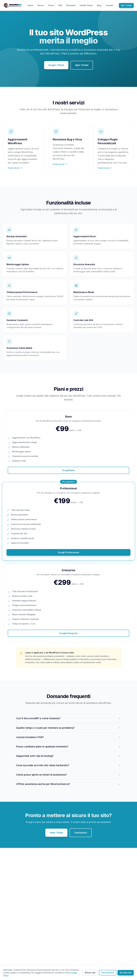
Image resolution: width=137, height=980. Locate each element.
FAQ (60, 5)
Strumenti (71, 5)
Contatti (109, 5)
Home (30, 5)
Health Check (86, 5)
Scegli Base (68, 470)
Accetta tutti (126, 973)
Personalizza (108, 973)
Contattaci (81, 833)
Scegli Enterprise (68, 633)
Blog (99, 5)
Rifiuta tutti (90, 973)
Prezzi (51, 5)
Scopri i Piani (56, 65)
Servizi (41, 5)
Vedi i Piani (56, 833)
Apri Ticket (126, 5)
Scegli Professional (68, 552)
